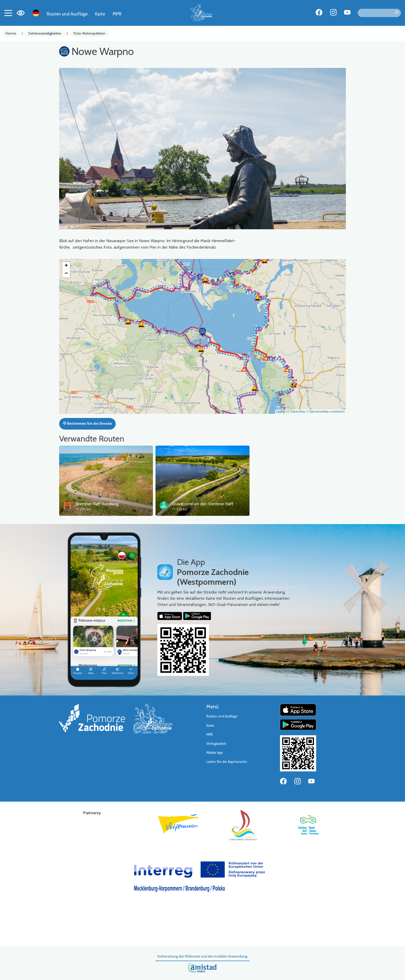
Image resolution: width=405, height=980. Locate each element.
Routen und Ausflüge (67, 14)
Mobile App (215, 753)
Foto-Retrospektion (89, 33)
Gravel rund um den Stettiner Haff (203, 504)
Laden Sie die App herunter (227, 762)
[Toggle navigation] (8, 13)
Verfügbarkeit (216, 744)
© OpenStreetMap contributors (325, 412)
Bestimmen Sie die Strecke (87, 423)
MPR (117, 14)
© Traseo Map (296, 412)
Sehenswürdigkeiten (45, 33)
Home (11, 33)
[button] (202, 332)
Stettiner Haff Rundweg (97, 504)
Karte (100, 14)
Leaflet (281, 412)
